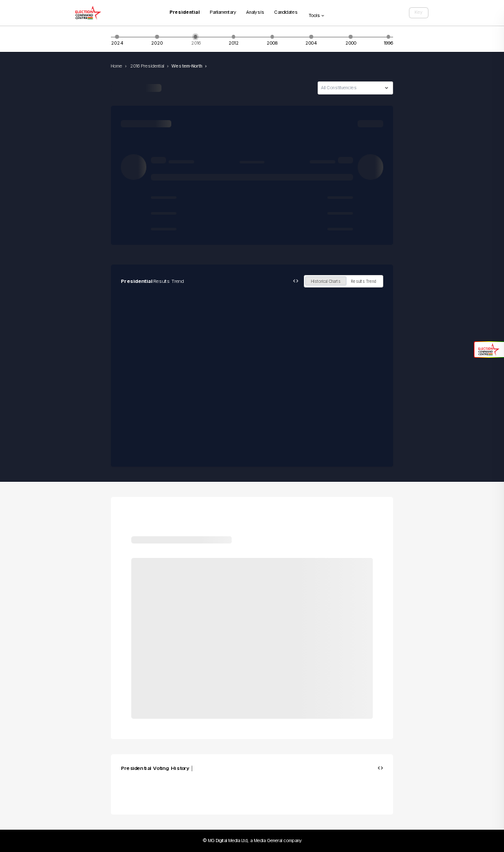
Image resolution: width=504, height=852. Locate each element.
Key (419, 12)
